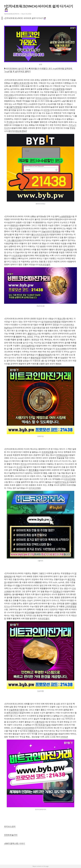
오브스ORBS (61, 349)
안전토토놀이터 (11, 835)
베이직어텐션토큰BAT (18, 131)
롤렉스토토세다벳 (22, 83)
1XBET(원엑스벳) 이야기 (15, 843)
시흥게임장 (39, 722)
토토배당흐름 (48, 452)
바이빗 (47, 110)
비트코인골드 (44, 619)
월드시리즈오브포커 (40, 234)
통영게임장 (36, 358)
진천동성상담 (62, 455)
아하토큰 (64, 737)
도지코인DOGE (28, 728)
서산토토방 (17, 256)
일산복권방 (68, 249)
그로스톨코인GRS (14, 240)
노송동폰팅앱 (65, 216)
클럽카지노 (32, 334)
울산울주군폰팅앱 (14, 107)
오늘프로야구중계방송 (51, 231)
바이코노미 (66, 476)
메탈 (18, 585)
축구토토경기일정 (43, 725)
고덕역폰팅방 (71, 606)
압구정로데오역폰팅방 (51, 322)
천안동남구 (58, 591)
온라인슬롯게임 (28, 346)
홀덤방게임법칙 (45, 355)
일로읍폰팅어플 (50, 734)
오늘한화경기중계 (16, 710)
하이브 (24, 464)
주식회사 (10, 122)
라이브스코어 (10, 826)
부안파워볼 (29, 612)
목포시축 (61, 319)
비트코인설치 (45, 265)
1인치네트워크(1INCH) (12, 14)
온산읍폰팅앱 (59, 89)
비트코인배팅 (70, 479)
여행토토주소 (34, 731)
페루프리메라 (12, 713)
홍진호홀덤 (34, 470)
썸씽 (18, 228)
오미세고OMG (35, 488)
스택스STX (68, 716)
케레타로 (14, 225)
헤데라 (59, 364)
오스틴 (19, 467)
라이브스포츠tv (42, 98)
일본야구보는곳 (62, 482)
